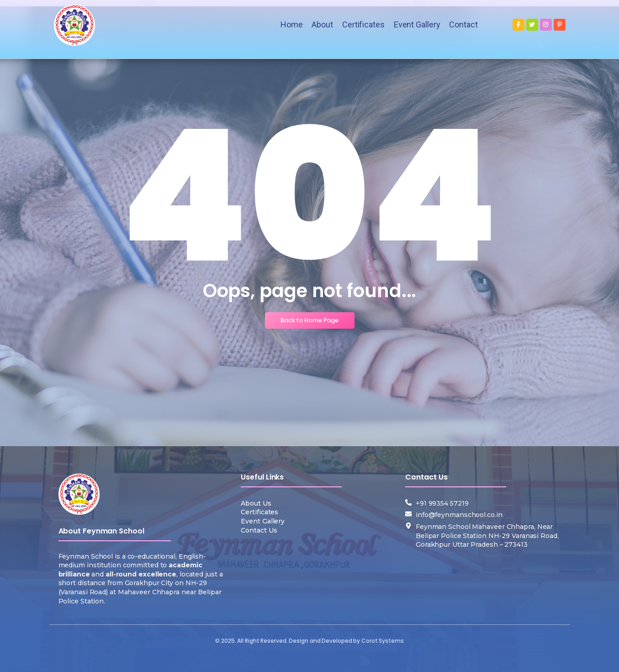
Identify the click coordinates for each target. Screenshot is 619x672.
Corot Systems (383, 641)
